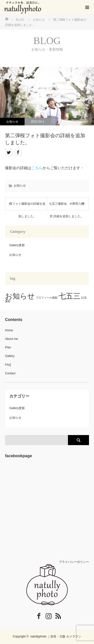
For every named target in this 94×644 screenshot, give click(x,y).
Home (9, 330)
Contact (10, 373)
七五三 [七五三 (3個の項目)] (70, 296)
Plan (8, 347)
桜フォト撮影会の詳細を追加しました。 (27, 206)
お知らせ (12, 122)
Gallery (10, 356)
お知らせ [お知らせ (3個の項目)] (20, 296)
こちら (37, 168)
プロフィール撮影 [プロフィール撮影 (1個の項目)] (47, 298)
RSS (55, 615)
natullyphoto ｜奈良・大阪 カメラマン (56, 636)
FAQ (8, 365)
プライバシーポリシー (74, 562)
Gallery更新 (17, 245)
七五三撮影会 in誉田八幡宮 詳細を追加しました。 (67, 206)
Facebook (36, 615)
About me (11, 339)
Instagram (45, 615)
